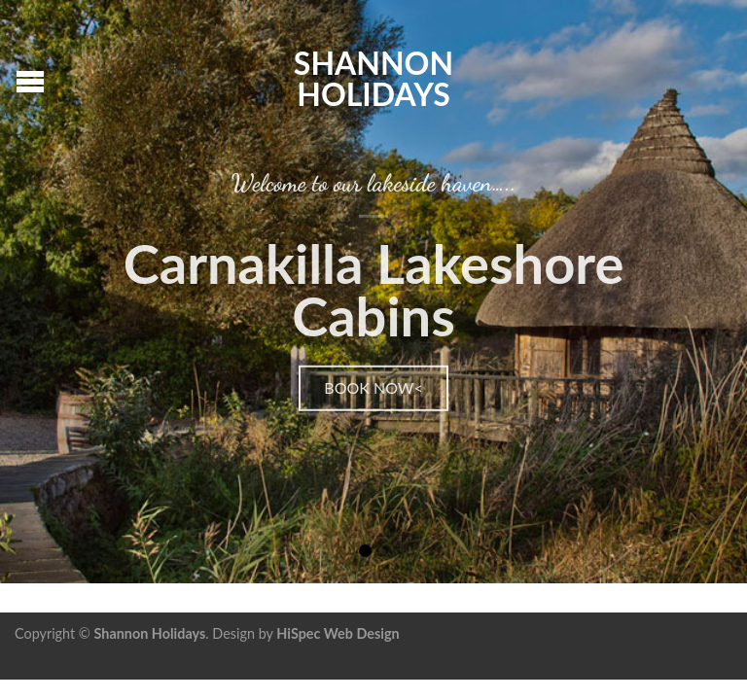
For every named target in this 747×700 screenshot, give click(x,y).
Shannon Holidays (373, 77)
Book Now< (373, 386)
